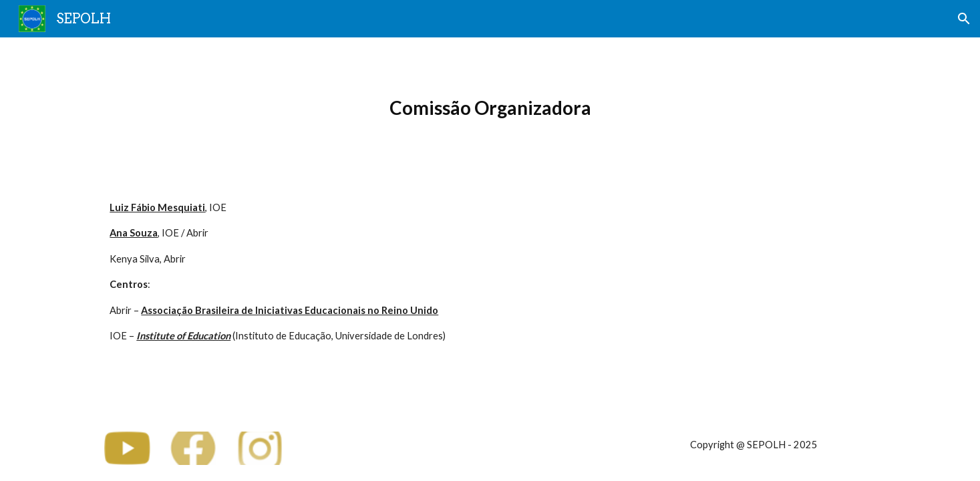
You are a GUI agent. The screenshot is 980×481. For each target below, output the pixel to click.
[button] (964, 19)
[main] (490, 108)
